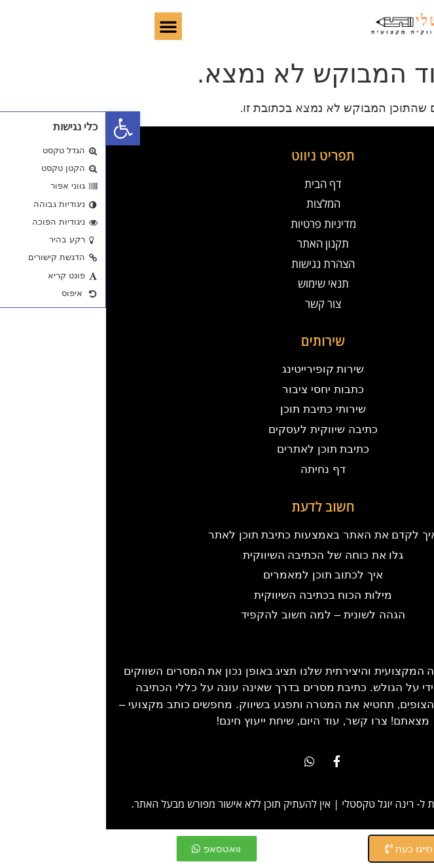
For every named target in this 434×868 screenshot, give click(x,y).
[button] (17, 128)
